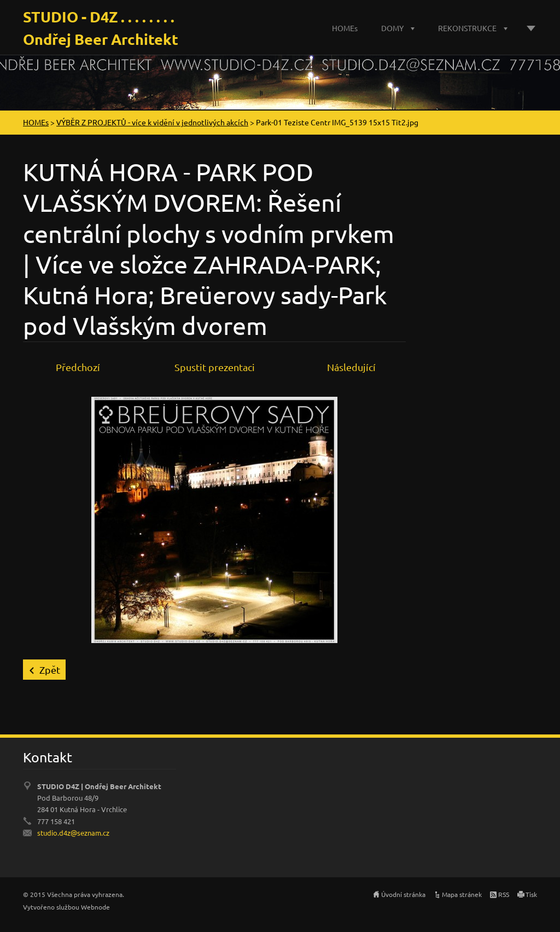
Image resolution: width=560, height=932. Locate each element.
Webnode (95, 907)
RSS (504, 894)
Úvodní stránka (403, 894)
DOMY (392, 28)
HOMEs (345, 28)
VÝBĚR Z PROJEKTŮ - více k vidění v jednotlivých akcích (152, 122)
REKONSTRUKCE (467, 28)
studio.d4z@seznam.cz (73, 833)
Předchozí (78, 367)
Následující (351, 367)
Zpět (50, 670)
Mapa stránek (462, 894)
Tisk (531, 894)
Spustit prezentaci (215, 367)
